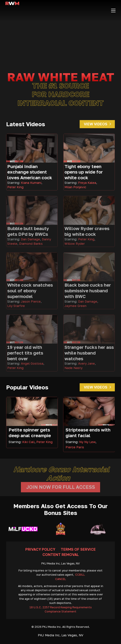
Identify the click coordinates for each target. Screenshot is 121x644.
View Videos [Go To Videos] (97, 124)
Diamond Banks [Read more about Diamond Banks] (31, 244)
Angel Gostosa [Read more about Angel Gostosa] (32, 363)
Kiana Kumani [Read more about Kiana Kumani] (31, 183)
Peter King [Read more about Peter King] (15, 187)
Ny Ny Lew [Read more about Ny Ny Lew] (87, 442)
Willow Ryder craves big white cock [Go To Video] (87, 231)
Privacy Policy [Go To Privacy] (40, 549)
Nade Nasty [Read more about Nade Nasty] (73, 368)
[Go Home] (12, 11)
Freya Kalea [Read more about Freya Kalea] (87, 183)
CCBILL (80, 575)
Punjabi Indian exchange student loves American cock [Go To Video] (30, 172)
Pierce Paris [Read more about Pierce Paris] (75, 447)
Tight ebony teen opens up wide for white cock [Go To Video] (84, 172)
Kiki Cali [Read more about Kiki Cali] (28, 442)
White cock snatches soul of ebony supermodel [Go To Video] (30, 291)
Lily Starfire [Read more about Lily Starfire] (16, 306)
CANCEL (61, 579)
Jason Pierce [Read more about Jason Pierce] (31, 301)
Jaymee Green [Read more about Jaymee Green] (75, 306)
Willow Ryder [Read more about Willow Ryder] (75, 244)
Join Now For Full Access (61, 490)
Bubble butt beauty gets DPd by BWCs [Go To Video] (28, 231)
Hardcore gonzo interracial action (62, 474)
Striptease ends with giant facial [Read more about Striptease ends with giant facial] (88, 433)
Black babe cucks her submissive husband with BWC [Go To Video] (88, 291)
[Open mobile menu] (113, 11)
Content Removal (61, 555)
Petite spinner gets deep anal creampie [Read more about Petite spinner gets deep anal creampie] (30, 433)
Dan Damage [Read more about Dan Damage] (30, 239)
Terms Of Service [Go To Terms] (78, 549)
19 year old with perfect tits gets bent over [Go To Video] (25, 353)
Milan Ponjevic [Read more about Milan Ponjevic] (75, 187)
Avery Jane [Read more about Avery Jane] (86, 363)
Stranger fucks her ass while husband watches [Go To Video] (89, 353)
